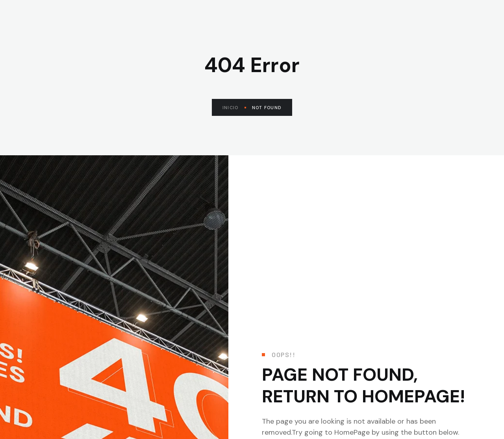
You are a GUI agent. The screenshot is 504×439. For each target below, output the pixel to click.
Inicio (234, 108)
